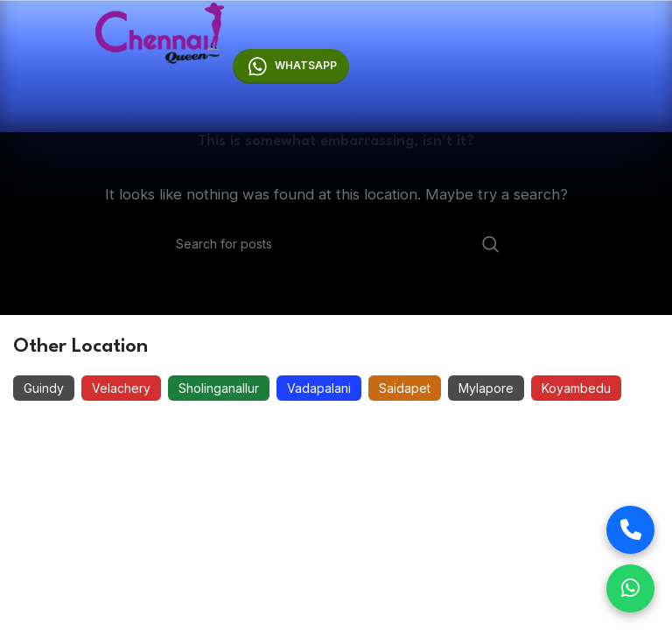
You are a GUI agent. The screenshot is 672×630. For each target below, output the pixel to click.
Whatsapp (291, 66)
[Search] (336, 244)
